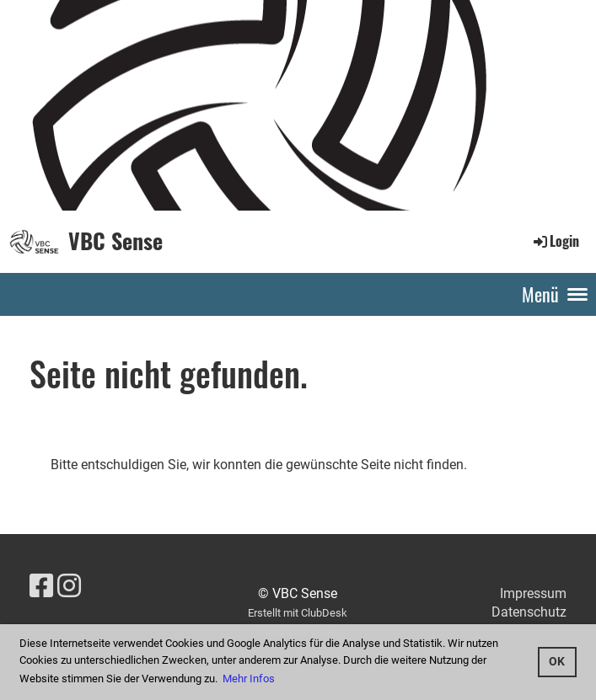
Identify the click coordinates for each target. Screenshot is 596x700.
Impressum (533, 593)
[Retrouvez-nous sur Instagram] (69, 586)
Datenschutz (529, 612)
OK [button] (557, 662)
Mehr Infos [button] (249, 679)
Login (555, 241)
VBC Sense (115, 241)
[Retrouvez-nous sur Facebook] (41, 586)
